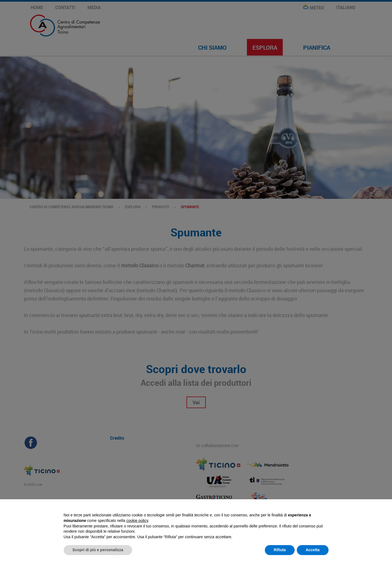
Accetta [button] (313, 550)
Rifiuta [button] (280, 550)
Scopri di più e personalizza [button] (98, 550)
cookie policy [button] (137, 521)
